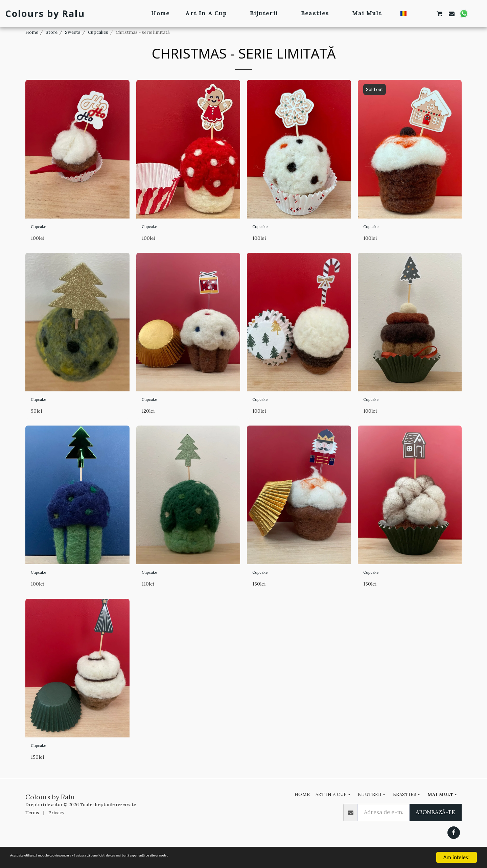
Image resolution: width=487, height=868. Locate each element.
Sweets (73, 32)
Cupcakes (98, 32)
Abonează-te (435, 823)
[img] (77, 149)
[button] (415, 14)
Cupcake (42, 228)
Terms (32, 824)
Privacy (56, 824)
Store (52, 32)
